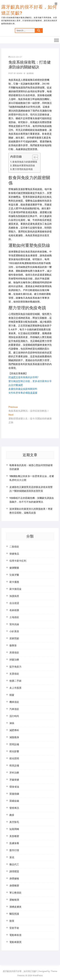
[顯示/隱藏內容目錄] (34, 157)
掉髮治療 (14, 660)
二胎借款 (14, 547)
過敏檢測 (14, 900)
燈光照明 (14, 759)
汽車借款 (14, 709)
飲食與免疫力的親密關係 (25, 162)
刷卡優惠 (14, 582)
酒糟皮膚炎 (15, 907)
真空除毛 (14, 822)
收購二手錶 (15, 681)
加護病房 (14, 596)
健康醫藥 (30, 73)
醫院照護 (14, 914)
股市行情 (14, 850)
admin (19, 73)
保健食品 (14, 554)
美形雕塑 (14, 836)
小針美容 (14, 631)
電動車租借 (15, 935)
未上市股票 (15, 688)
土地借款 (14, 617)
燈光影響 (14, 751)
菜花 (12, 857)
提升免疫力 (15, 667)
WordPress (38, 975)
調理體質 (14, 872)
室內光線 (14, 624)
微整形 (13, 646)
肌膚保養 (14, 843)
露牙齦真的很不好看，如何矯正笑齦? (29, 10)
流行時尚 (14, 716)
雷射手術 (14, 928)
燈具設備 (14, 766)
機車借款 (14, 702)
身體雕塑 (14, 886)
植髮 (12, 695)
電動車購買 (15, 942)
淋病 (12, 723)
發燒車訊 (14, 808)
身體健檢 (14, 879)
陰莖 (12, 921)
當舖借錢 (14, 794)
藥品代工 (14, 864)
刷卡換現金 (15, 589)
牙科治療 (14, 773)
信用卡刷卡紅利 (18, 561)
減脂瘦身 (14, 737)
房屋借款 (14, 653)
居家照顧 (14, 638)
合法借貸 (14, 603)
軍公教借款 (15, 893)
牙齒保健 (14, 780)
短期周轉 (14, 829)
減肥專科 (14, 730)
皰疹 (12, 815)
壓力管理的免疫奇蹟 (23, 169)
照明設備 (14, 744)
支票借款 (14, 674)
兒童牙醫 (14, 575)
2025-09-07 (15, 57)
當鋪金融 (14, 801)
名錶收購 (14, 610)
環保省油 (14, 787)
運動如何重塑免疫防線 (24, 165)
